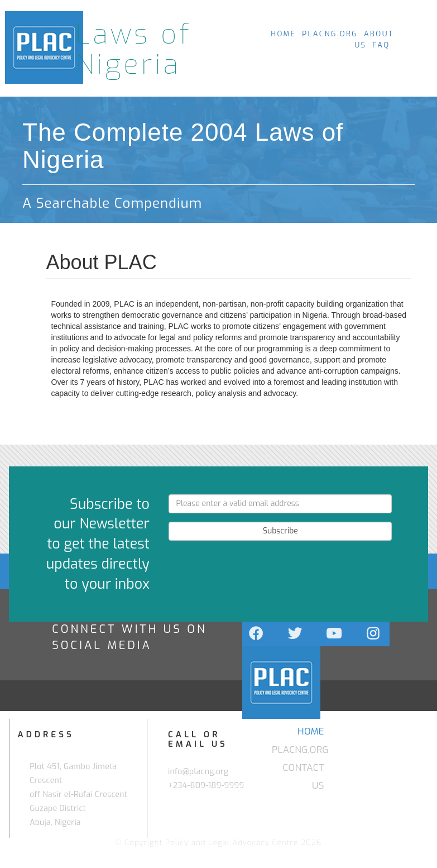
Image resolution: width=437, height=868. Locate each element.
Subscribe (280, 531)
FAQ (381, 45)
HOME (283, 34)
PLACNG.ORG (330, 34)
